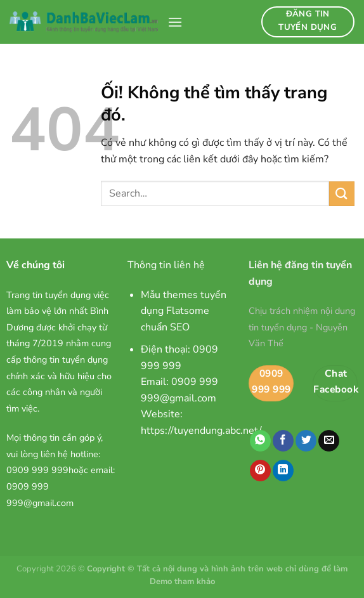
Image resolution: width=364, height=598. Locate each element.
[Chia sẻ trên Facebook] (283, 441)
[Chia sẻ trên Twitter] (306, 441)
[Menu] (175, 22)
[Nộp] (342, 194)
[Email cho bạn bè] (329, 441)
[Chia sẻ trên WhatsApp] (260, 441)
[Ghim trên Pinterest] (260, 471)
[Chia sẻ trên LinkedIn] (283, 471)
